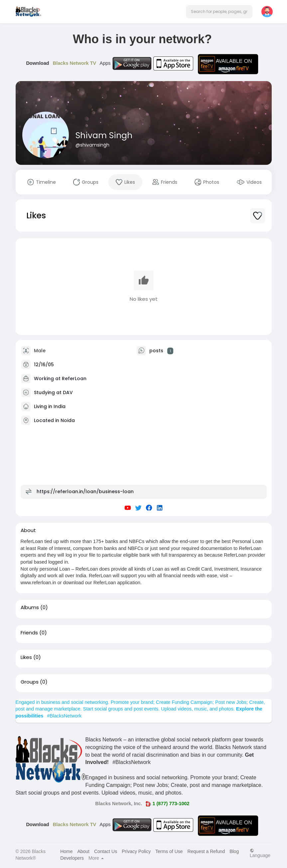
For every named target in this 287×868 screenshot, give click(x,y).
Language (260, 853)
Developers (72, 858)
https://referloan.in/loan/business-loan (85, 491)
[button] (219, 12)
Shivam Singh (104, 135)
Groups (30, 682)
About (83, 851)
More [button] (96, 858)
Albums (30, 607)
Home (66, 851)
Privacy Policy (136, 851)
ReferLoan (74, 379)
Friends (29, 633)
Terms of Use (169, 851)
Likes (26, 657)
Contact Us (106, 851)
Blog (234, 851)
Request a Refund (206, 851)
